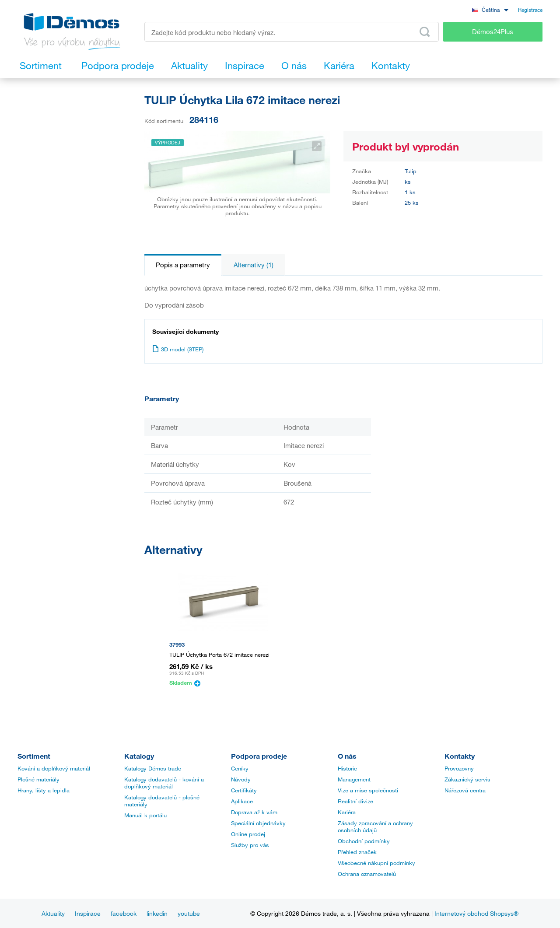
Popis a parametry (183, 265)
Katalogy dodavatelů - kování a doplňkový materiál (164, 783)
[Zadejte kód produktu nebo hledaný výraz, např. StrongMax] (292, 32)
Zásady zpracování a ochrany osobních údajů (375, 826)
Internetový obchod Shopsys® (476, 913)
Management (354, 779)
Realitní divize (355, 801)
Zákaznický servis (467, 779)
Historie (347, 768)
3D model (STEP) (178, 349)
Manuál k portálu (145, 815)
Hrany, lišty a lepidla (44, 790)
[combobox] (490, 9)
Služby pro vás (250, 845)
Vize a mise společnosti (368, 790)
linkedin (157, 913)
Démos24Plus (493, 32)
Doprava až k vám (254, 812)
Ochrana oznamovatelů (367, 874)
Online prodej (248, 834)
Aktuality (53, 913)
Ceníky (240, 768)
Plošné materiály (38, 779)
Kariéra (347, 812)
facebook (124, 913)
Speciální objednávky (258, 823)
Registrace (530, 10)
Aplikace (242, 801)
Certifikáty (244, 790)
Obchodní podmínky (364, 841)
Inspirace (88, 913)
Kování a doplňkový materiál (54, 768)
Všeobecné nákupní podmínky (376, 863)
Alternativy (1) (254, 265)
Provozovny (459, 768)
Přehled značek (357, 852)
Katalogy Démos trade (153, 768)
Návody (241, 779)
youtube (189, 913)
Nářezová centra (465, 790)
